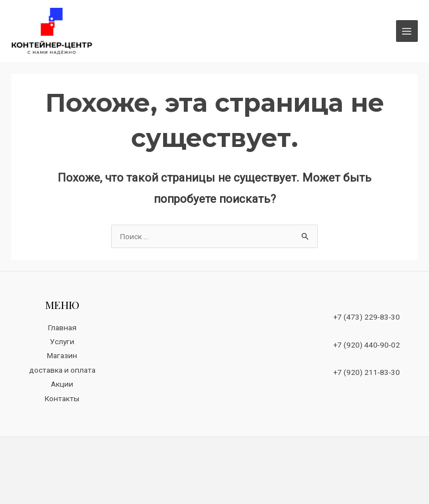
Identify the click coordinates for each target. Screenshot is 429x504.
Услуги (62, 341)
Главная (62, 327)
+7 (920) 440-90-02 (367, 345)
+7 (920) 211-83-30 (367, 372)
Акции (62, 384)
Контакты (62, 398)
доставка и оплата (62, 370)
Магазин (62, 355)
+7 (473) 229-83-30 (367, 317)
